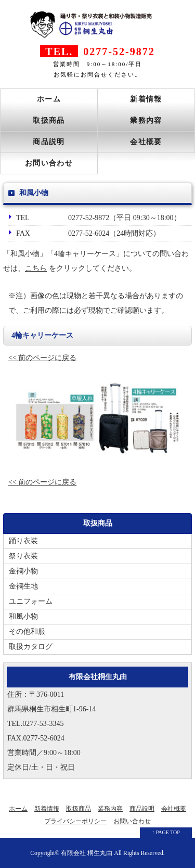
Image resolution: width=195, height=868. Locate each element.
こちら (36, 268)
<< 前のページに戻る (42, 358)
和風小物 (23, 616)
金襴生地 (23, 586)
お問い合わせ (49, 163)
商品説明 (49, 142)
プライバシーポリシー (75, 821)
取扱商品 (49, 120)
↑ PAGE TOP (166, 832)
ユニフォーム (31, 601)
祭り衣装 (23, 556)
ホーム (49, 99)
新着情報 (146, 99)
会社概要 (146, 142)
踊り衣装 (23, 541)
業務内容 (146, 120)
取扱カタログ (31, 647)
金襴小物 (23, 571)
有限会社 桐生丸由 (87, 853)
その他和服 (27, 631)
